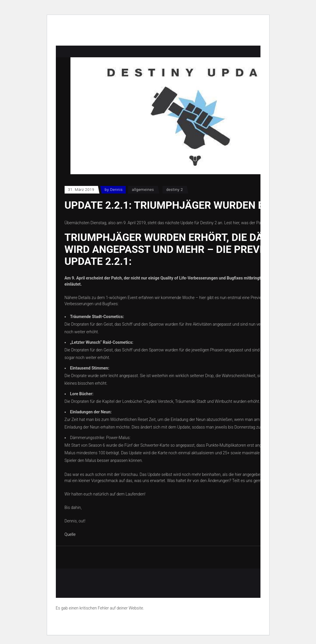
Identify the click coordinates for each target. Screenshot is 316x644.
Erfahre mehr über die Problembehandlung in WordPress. (107, 621)
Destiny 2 (175, 190)
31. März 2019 (81, 190)
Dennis (116, 190)
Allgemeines (143, 190)
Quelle (70, 534)
